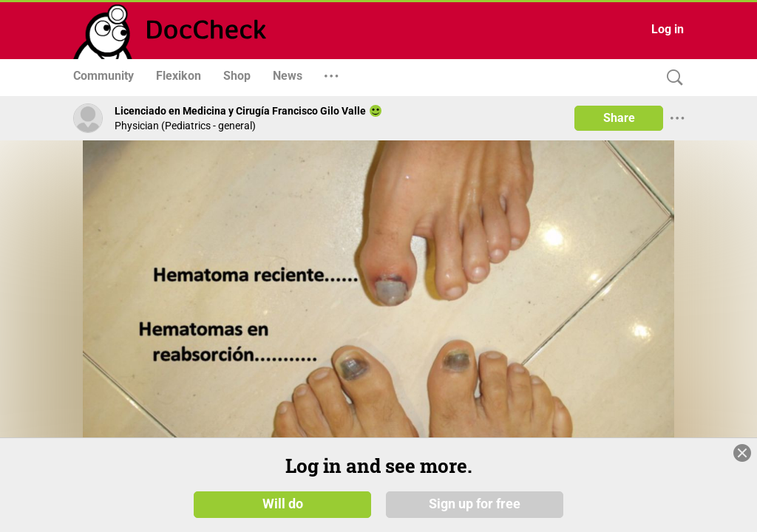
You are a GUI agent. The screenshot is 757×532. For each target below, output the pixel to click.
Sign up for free (475, 504)
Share (619, 118)
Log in (668, 29)
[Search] (671, 78)
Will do (283, 504)
